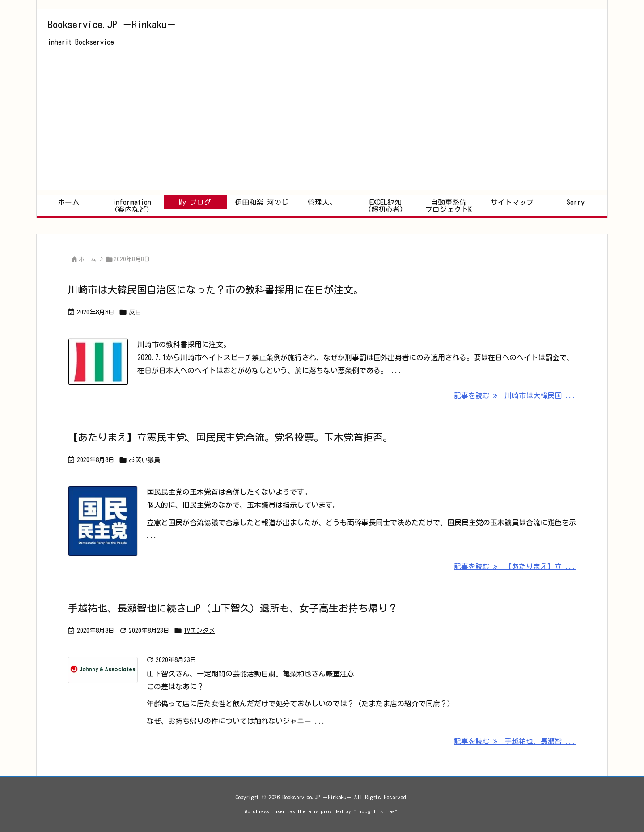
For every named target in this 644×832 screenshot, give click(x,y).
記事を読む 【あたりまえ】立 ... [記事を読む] (515, 566)
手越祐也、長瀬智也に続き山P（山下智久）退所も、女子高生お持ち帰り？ (233, 608)
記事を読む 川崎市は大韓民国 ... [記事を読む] (515, 395)
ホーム (87, 259)
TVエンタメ (199, 631)
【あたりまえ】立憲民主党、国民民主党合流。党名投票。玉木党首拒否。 (230, 437)
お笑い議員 (144, 460)
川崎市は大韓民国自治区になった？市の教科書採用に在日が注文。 (216, 290)
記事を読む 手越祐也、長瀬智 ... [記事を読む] (515, 741)
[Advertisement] (322, 127)
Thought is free (375, 811)
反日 (135, 312)
